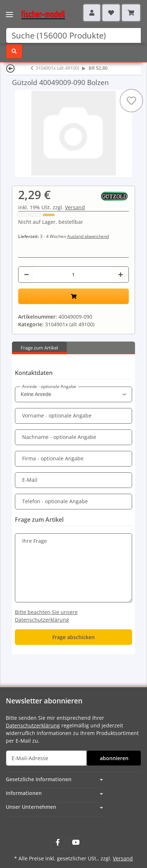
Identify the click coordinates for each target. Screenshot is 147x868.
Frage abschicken (73, 637)
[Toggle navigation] (9, 10)
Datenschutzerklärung (33, 725)
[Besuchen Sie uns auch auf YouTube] (76, 842)
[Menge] (73, 274)
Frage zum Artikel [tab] (39, 348)
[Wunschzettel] (111, 13)
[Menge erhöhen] (121, 274)
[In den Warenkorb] (73, 296)
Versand (75, 207)
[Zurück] (11, 68)
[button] (92, 13)
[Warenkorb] (131, 13)
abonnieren (114, 758)
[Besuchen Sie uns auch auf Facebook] (58, 842)
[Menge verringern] (26, 274)
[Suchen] (73, 35)
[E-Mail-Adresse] (46, 758)
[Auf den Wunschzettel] (131, 101)
